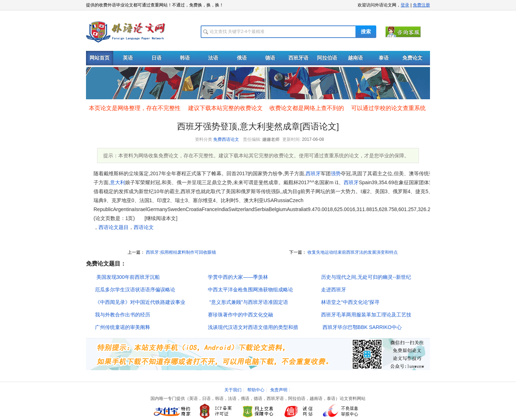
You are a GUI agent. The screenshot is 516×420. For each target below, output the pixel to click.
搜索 (366, 32)
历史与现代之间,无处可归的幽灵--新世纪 (366, 277)
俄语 (242, 58)
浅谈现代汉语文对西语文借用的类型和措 (253, 327)
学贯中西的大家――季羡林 (238, 277)
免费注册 (421, 5)
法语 (213, 58)
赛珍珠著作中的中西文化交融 (240, 315)
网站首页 (100, 58)
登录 (405, 5)
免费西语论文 (226, 139)
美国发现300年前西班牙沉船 (127, 277)
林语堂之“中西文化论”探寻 (350, 302)
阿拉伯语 (327, 58)
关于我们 (233, 390)
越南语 (355, 58)
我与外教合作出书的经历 (123, 315)
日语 (157, 58)
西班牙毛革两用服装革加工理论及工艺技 (366, 315)
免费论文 (412, 58)
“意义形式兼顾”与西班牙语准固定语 (248, 302)
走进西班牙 (334, 290)
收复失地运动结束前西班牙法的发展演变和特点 (352, 252)
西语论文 (144, 227)
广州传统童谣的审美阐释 (123, 327)
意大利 (118, 182)
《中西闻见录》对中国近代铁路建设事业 (140, 302)
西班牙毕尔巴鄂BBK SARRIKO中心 (361, 327)
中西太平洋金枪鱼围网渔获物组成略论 (250, 290)
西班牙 (313, 173)
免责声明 (279, 390)
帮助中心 (256, 390)
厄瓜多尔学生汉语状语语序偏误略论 (135, 290)
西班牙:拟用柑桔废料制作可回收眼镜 (180, 252)
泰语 (384, 58)
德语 (270, 58)
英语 (128, 58)
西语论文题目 (114, 227)
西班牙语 (298, 58)
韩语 (185, 58)
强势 (336, 173)
